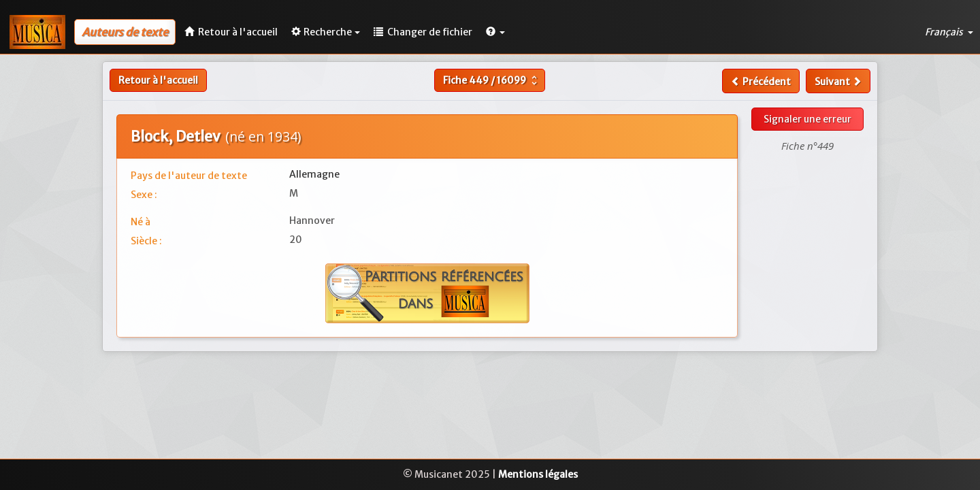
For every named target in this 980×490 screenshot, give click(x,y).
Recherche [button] (326, 32)
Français (949, 32)
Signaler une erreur (807, 119)
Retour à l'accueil (158, 80)
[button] (495, 32)
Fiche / (492, 80)
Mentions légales (538, 474)
